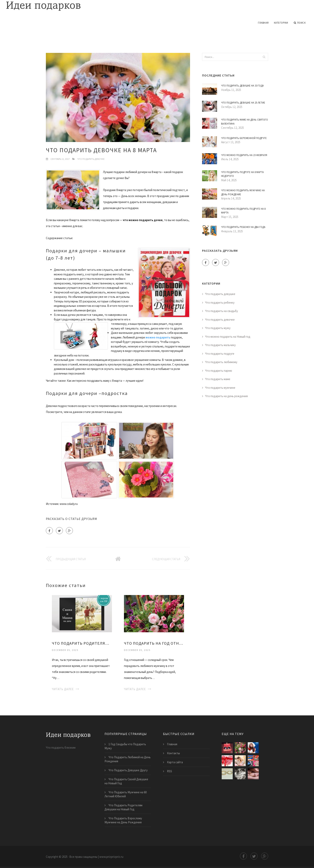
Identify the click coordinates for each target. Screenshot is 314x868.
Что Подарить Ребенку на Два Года (243, 227)
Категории (281, 23)
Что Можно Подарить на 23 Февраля (244, 155)
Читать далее (63, 689)
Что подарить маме (218, 379)
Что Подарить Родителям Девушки (82, 643)
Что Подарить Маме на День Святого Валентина (245, 122)
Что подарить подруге (220, 354)
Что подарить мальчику (220, 345)
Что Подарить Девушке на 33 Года (242, 86)
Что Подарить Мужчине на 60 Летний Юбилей (126, 794)
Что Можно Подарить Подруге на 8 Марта (243, 211)
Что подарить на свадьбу (221, 311)
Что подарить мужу (218, 328)
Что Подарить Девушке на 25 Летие (243, 103)
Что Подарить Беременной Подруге (244, 138)
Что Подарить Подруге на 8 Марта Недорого (242, 174)
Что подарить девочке (91, 159)
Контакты (173, 753)
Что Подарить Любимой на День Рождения (128, 759)
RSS (170, 771)
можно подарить (158, 337)
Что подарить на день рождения (226, 396)
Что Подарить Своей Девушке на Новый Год (126, 781)
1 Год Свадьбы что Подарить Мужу (125, 746)
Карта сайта (175, 762)
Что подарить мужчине (220, 388)
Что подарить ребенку (220, 303)
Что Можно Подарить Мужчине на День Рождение (243, 192)
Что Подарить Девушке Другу (128, 770)
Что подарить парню (219, 371)
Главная (263, 23)
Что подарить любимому (221, 362)
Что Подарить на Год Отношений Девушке (154, 643)
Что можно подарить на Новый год (228, 337)
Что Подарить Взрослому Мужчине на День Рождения (123, 820)
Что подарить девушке (220, 294)
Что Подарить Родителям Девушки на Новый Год (123, 807)
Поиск (300, 23)
